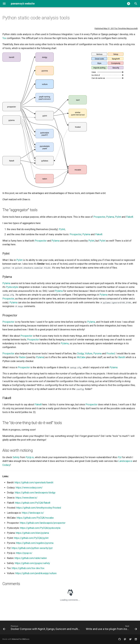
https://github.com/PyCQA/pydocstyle (40, 528)
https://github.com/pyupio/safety (32, 563)
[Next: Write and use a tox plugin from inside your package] (111, 628)
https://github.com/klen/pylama (32, 533)
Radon (22, 357)
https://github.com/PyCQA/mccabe (35, 518)
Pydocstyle (12, 287)
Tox (4, 38)
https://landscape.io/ (33, 513)
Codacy (6, 465)
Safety (16, 457)
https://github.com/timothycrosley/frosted (39, 508)
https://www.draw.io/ (27, 498)
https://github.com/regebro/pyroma (35, 543)
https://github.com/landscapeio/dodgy (35, 493)
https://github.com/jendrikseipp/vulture (36, 573)
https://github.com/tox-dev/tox (28, 568)
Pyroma (97, 354)
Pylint (118, 217)
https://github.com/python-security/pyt (32, 548)
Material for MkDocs (21, 639)
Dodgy (81, 354)
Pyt (120, 457)
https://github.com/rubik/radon (31, 558)
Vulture (89, 354)
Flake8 (130, 217)
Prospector (99, 217)
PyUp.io (30, 457)
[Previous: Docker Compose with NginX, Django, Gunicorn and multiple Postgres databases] (42, 628)
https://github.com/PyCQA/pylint (31, 538)
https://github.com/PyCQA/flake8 (33, 503)
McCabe (81, 357)
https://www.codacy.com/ (29, 488)
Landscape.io (125, 461)
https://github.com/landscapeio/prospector (43, 523)
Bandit (122, 357)
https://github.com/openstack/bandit (34, 483)
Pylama (110, 217)
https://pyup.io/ (24, 553)
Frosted (111, 354)
